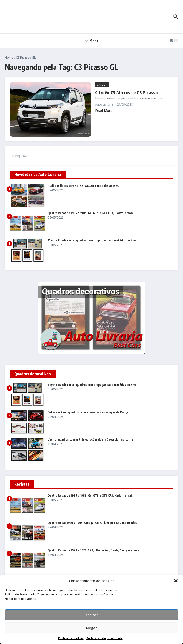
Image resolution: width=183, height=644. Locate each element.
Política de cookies (71, 638)
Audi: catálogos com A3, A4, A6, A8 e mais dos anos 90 (84, 186)
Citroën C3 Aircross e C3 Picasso (126, 92)
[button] (176, 581)
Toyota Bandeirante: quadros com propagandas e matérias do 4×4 (92, 240)
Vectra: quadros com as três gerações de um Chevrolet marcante (90, 440)
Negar (91, 628)
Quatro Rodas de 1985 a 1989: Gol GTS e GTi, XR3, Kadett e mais (90, 213)
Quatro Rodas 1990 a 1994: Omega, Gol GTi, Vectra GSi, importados (92, 523)
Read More (104, 111)
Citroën (102, 84)
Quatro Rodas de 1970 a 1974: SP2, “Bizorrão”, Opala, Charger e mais (94, 550)
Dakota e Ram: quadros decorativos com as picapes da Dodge (88, 412)
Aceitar (91, 615)
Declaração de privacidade (104, 638)
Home (9, 57)
